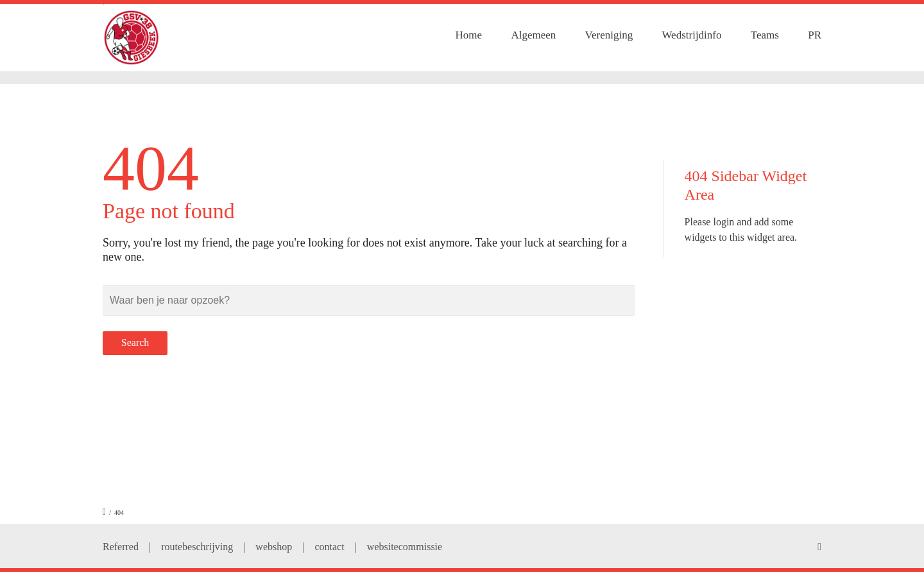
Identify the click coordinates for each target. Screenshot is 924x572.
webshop (274, 547)
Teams (765, 35)
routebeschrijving (197, 547)
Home (469, 35)
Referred (121, 547)
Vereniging (609, 35)
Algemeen (533, 35)
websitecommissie (405, 547)
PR (815, 35)
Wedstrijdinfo (691, 35)
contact (329, 547)
